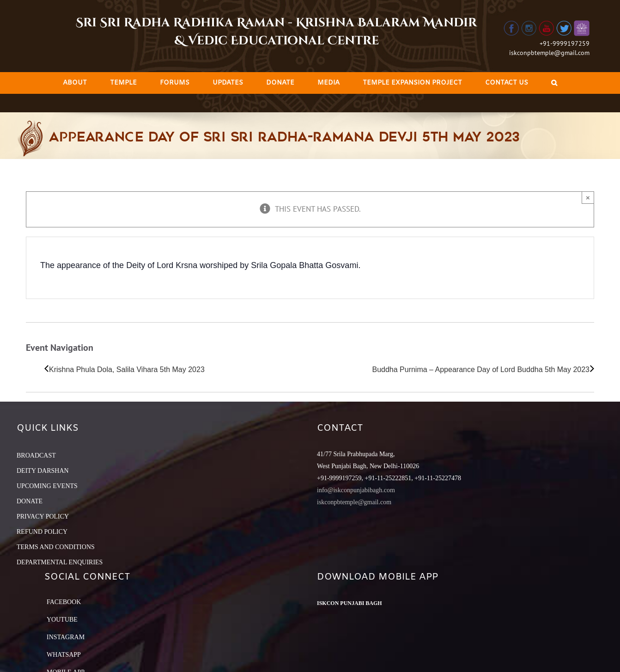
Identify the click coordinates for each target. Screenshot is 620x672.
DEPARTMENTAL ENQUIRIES (60, 562)
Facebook (64, 602)
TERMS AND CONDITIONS (56, 547)
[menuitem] (75, 83)
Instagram (66, 637)
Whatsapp (64, 655)
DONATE (30, 501)
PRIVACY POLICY (43, 516)
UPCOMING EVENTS (47, 486)
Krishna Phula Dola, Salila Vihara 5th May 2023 (127, 370)
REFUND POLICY (42, 532)
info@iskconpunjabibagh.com (356, 490)
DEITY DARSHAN (43, 471)
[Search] (554, 83)
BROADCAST (36, 455)
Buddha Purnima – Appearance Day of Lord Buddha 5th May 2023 (481, 370)
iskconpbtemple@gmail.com (549, 53)
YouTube (62, 620)
